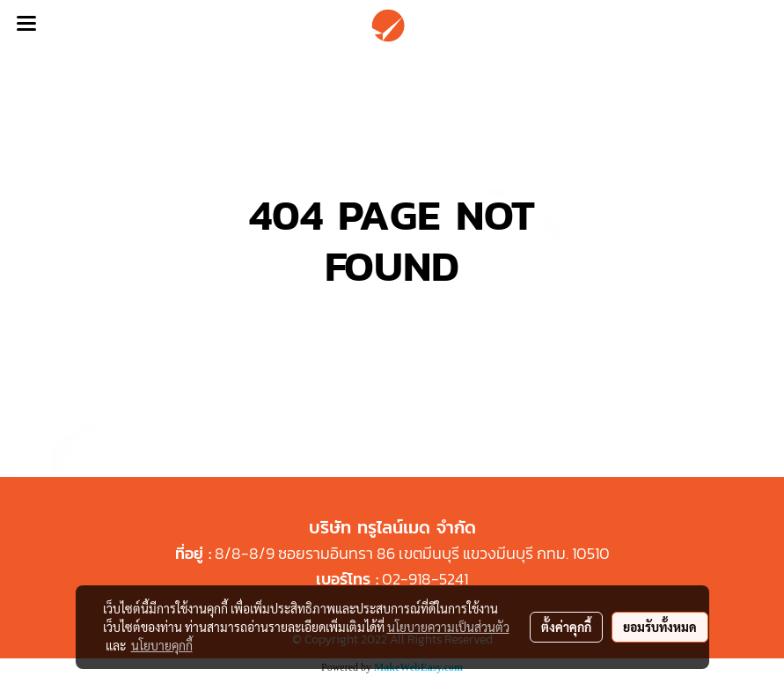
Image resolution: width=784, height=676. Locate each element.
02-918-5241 (425, 579)
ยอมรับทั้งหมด (660, 627)
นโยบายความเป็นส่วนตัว (448, 627)
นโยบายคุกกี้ (162, 645)
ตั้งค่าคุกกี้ (566, 627)
